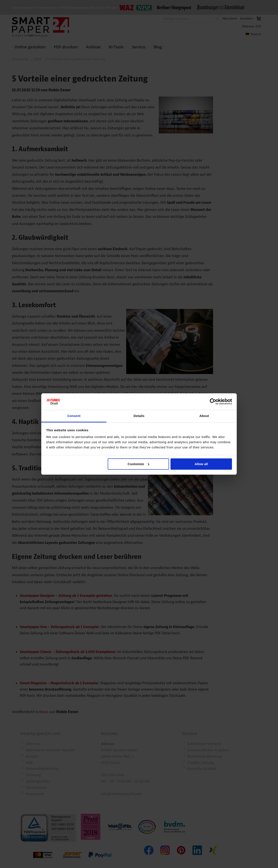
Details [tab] (139, 416)
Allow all (201, 464)
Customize (139, 464)
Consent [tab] (74, 416)
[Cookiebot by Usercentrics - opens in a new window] (213, 402)
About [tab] (204, 416)
